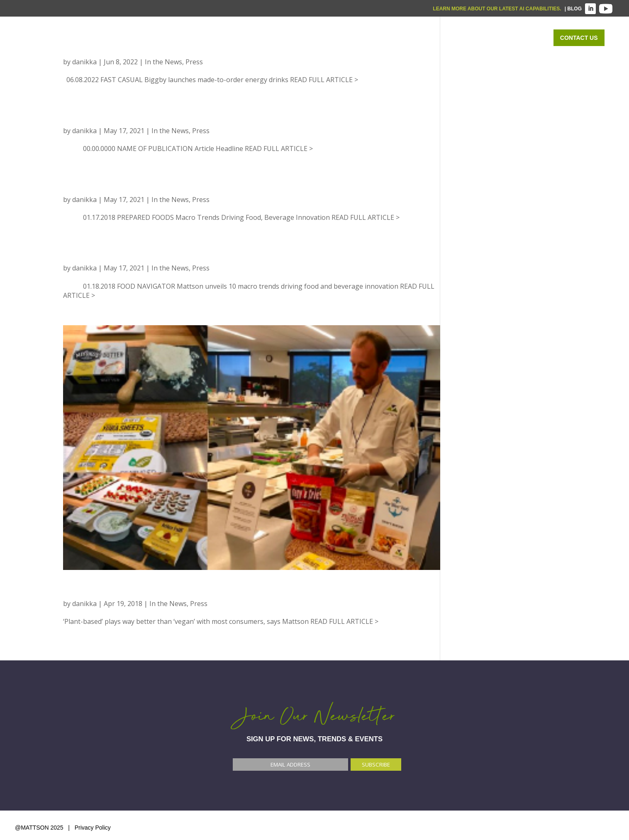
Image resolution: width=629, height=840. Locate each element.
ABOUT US (518, 38)
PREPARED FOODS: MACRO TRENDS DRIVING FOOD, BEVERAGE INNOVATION (241, 187)
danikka (84, 62)
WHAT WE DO (341, 38)
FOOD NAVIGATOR (105, 591)
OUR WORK (465, 38)
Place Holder (99, 118)
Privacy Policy (93, 828)
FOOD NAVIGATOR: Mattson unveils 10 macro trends (200, 255)
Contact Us (579, 38)
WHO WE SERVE (405, 38)
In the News (163, 62)
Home (293, 38)
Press (194, 62)
